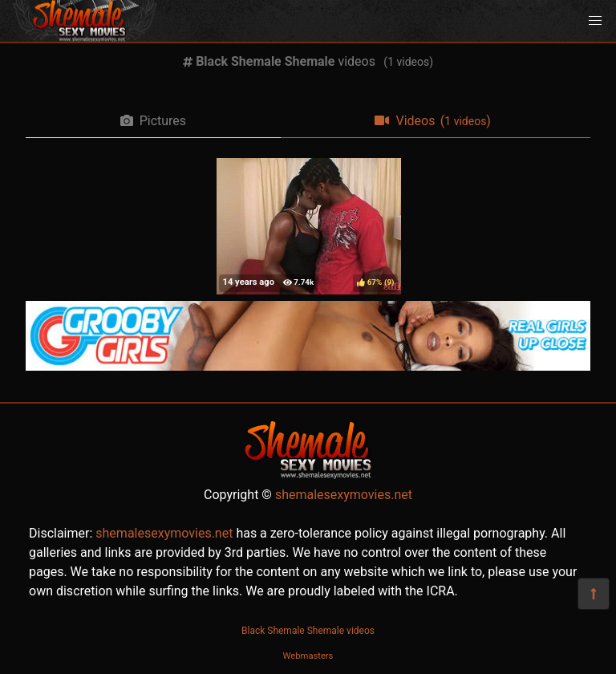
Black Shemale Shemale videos (308, 631)
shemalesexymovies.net (344, 495)
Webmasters (308, 656)
